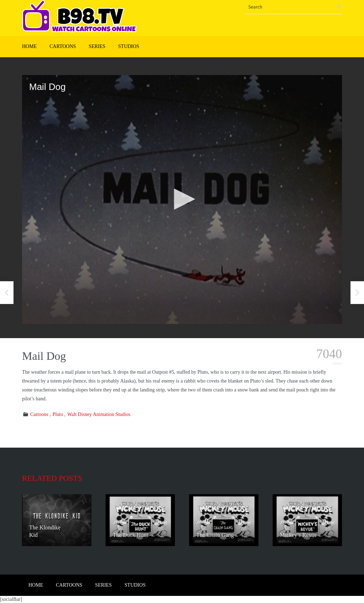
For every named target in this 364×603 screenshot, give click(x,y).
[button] (182, 199)
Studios (129, 46)
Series (97, 46)
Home (29, 46)
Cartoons (63, 46)
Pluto (58, 414)
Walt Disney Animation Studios (99, 414)
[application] (182, 199)
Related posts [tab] (52, 478)
